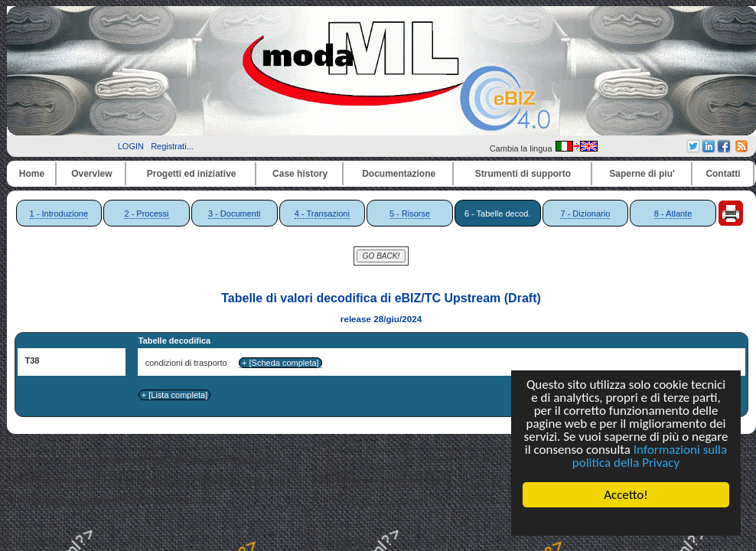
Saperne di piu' (642, 174)
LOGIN (131, 146)
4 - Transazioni (322, 214)
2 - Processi (146, 214)
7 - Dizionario (585, 214)
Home (32, 174)
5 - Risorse (410, 214)
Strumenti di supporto (523, 174)
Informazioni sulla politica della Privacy (650, 456)
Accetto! (626, 495)
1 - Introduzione (59, 214)
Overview (91, 174)
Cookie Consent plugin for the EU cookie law (626, 521)
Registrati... (172, 146)
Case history (300, 174)
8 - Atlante (673, 214)
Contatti (723, 174)
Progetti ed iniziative (192, 174)
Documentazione (399, 174)
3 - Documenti (234, 214)
